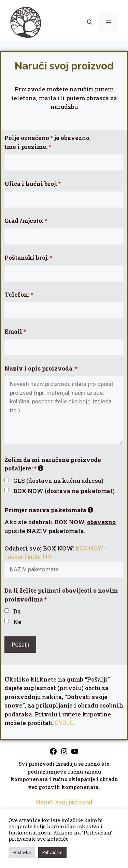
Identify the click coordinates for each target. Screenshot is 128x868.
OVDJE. (65, 723)
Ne (17, 622)
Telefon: (19, 294)
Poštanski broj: (28, 257)
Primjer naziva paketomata (49, 510)
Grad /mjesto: (26, 221)
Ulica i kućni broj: (33, 184)
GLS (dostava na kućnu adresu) (58, 481)
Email (15, 331)
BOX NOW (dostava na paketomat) (64, 491)
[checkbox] (7, 480)
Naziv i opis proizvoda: (41, 368)
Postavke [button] (22, 852)
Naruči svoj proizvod (64, 802)
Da (17, 611)
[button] (90, 22)
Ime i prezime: (28, 147)
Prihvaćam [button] (52, 852)
